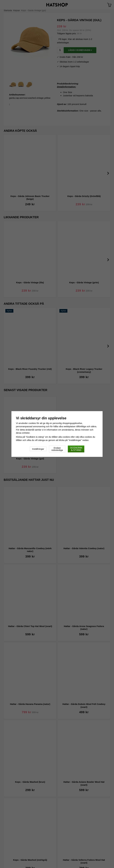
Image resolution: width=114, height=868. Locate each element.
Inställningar (38, 449)
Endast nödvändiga (57, 449)
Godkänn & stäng (76, 449)
